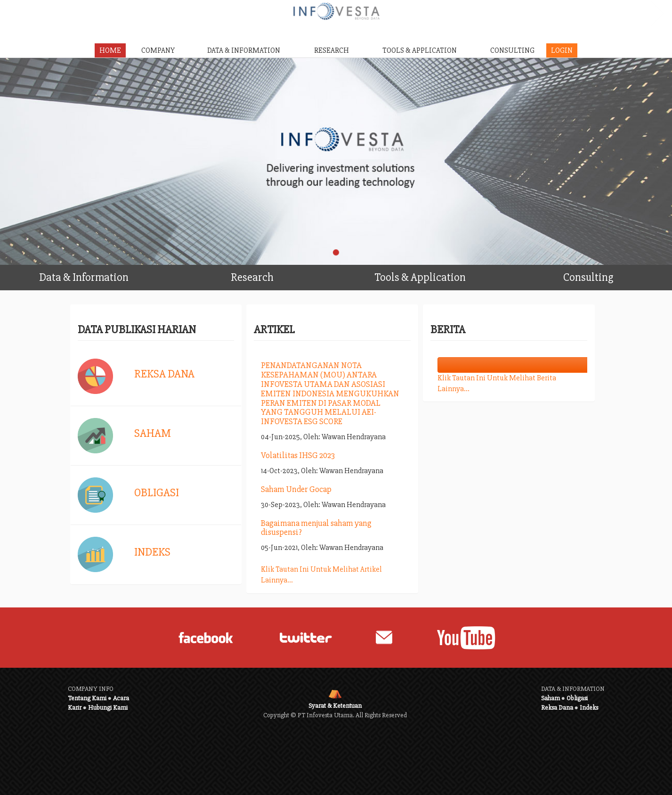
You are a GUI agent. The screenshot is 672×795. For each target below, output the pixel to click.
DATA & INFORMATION (244, 50)
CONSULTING (512, 50)
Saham (153, 433)
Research (283, 275)
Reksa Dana (164, 374)
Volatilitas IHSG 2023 (298, 455)
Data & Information (103, 275)
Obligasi (157, 493)
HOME (110, 50)
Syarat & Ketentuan (335, 706)
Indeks (152, 552)
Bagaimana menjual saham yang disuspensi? (316, 528)
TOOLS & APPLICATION (420, 50)
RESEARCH (332, 50)
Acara (121, 698)
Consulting (615, 275)
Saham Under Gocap (296, 489)
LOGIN (562, 50)
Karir (75, 708)
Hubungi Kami (108, 708)
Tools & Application (439, 275)
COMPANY (158, 50)
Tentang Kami (87, 698)
